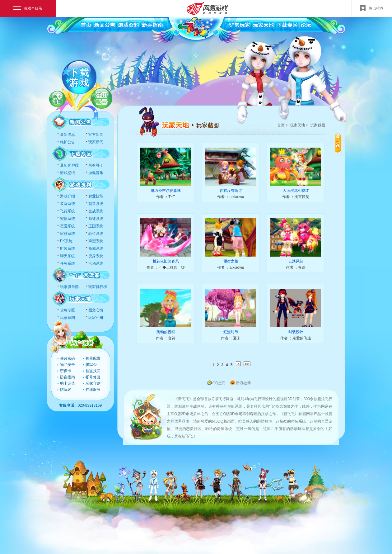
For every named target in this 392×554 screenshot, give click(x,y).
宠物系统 (68, 219)
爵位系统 (96, 234)
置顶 (338, 143)
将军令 (91, 365)
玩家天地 (264, 25)
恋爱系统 (68, 226)
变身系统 (96, 256)
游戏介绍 (68, 196)
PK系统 (66, 241)
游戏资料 (128, 25)
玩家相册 (96, 318)
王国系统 (96, 226)
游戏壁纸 (68, 173)
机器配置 (93, 358)
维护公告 (68, 142)
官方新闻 (96, 135)
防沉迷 (66, 390)
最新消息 (68, 135)
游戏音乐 (96, 173)
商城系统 (96, 249)
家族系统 (68, 234)
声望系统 (96, 241)
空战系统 (96, 211)
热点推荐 (372, 8)
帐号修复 (93, 377)
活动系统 (96, 263)
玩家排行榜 (98, 287)
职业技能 (96, 196)
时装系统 (68, 249)
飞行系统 (68, 211)
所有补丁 (96, 165)
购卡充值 (68, 383)
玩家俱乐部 (69, 287)
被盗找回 (93, 371)
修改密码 (68, 358)
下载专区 (287, 25)
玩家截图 (68, 318)
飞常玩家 (238, 25)
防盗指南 (68, 377)
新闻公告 (105, 25)
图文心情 (96, 310)
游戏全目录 (28, 8)
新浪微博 (243, 383)
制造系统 (96, 204)
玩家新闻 (96, 142)
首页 (86, 25)
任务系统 (68, 263)
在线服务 (93, 390)
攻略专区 (68, 310)
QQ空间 (219, 383)
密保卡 (66, 371)
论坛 (310, 25)
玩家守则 (93, 383)
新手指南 (152, 25)
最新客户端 (69, 165)
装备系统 (68, 204)
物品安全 (68, 365)
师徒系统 (96, 219)
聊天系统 (68, 256)
